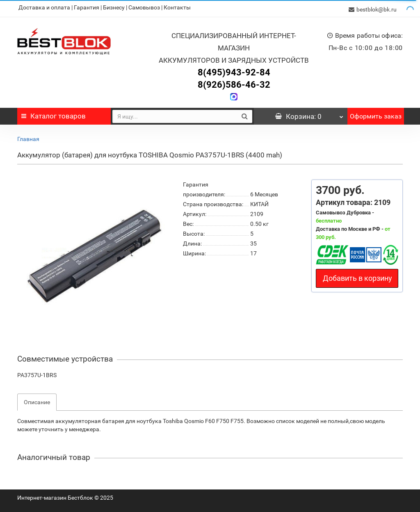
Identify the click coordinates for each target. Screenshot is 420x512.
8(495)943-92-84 (234, 70)
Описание (37, 400)
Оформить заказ (376, 114)
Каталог (54, 114)
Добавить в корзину (357, 276)
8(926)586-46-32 (234, 83)
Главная (28, 137)
